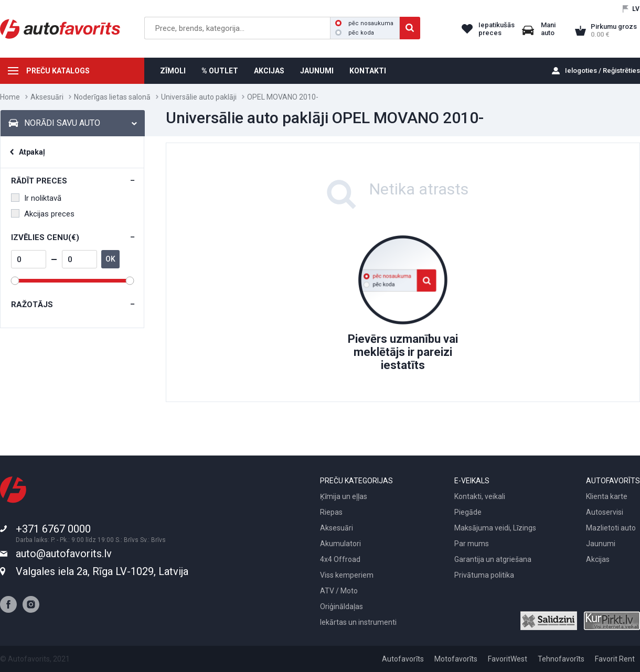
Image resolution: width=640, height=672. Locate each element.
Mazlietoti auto (611, 528)
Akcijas (598, 559)
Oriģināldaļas (342, 606)
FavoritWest (508, 659)
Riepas (331, 512)
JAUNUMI (317, 71)
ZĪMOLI (173, 71)
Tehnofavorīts (561, 659)
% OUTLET (220, 71)
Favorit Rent (615, 659)
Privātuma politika (484, 575)
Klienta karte (607, 496)
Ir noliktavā (36, 198)
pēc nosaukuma (364, 23)
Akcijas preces (43, 214)
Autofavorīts (403, 659)
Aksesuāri (47, 97)
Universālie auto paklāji (199, 97)
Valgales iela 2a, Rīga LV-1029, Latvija (102, 571)
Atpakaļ (32, 152)
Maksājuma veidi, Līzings (495, 528)
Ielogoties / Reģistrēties (602, 71)
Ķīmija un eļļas (344, 496)
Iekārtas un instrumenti (358, 622)
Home (10, 97)
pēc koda (355, 33)
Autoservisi (605, 512)
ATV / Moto (339, 591)
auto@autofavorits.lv (64, 554)
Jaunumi (601, 544)
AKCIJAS (269, 71)
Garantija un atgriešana (493, 559)
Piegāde (468, 512)
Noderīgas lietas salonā (112, 97)
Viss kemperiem (347, 575)
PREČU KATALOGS (58, 71)
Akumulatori (340, 544)
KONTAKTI (368, 71)
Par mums (472, 544)
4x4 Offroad (340, 559)
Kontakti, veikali (480, 496)
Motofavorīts (456, 659)
